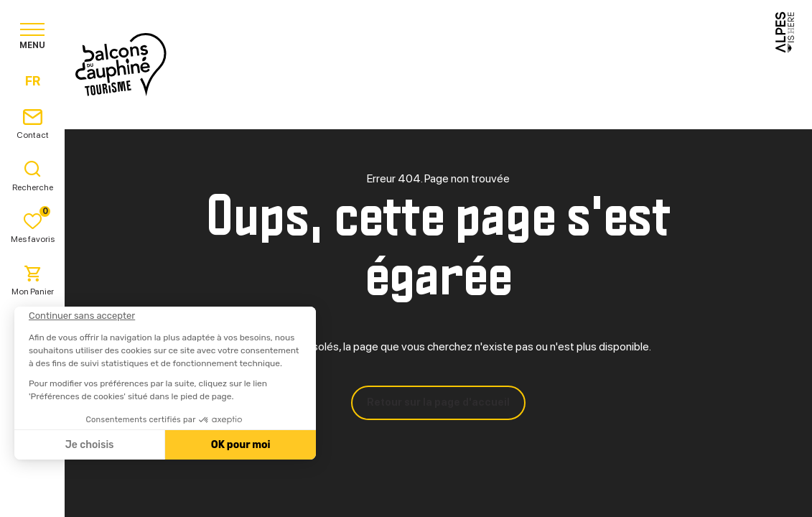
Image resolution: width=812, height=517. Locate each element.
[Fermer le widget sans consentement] (82, 316)
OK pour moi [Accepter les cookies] (241, 445)
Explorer (341, 64)
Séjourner (432, 64)
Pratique (522, 64)
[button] (30, 493)
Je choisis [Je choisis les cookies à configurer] (90, 445)
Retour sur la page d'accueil (438, 402)
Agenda (601, 64)
